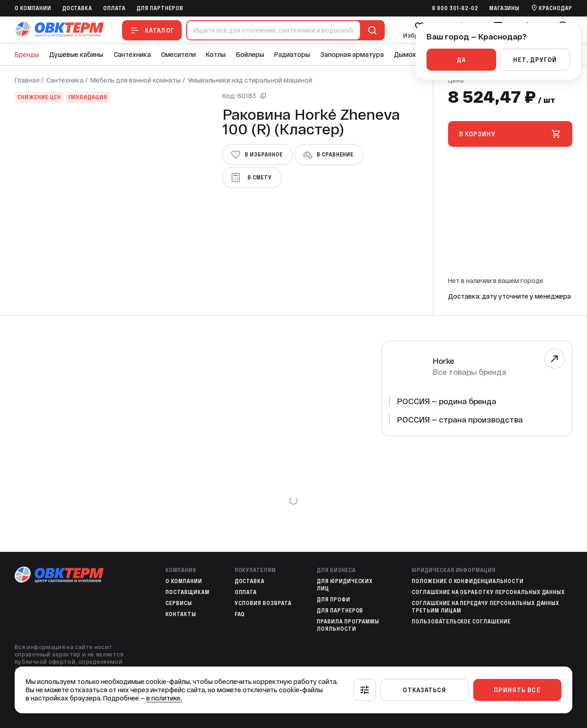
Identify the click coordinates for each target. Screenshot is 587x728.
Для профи (334, 600)
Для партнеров (160, 8)
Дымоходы (411, 55)
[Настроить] (365, 690)
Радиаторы (292, 55)
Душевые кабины (76, 55)
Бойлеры (250, 55)
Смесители (178, 55)
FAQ (240, 614)
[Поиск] (371, 30)
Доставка (78, 8)
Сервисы (179, 603)
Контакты (181, 614)
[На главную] (59, 30)
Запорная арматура (352, 55)
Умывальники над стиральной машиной (250, 80)
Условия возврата (263, 603)
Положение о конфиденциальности (468, 581)
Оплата (114, 8)
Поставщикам (188, 592)
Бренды (27, 55)
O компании (33, 8)
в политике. (164, 698)
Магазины (505, 8)
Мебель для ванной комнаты (136, 80)
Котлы (216, 55)
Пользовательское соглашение (461, 622)
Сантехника (132, 55)
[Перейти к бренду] (554, 359)
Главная (27, 80)
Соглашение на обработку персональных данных (488, 592)
